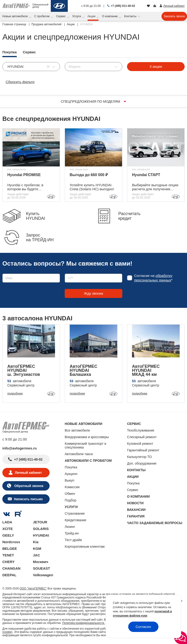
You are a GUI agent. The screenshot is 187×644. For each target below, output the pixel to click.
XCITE (8, 529)
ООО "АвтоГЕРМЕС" (33, 589)
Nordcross (11, 542)
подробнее (15, 393)
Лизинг (70, 527)
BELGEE (10, 549)
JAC (37, 555)
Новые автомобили (15, 16)
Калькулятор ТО (139, 457)
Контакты (131, 16)
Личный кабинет (28, 473)
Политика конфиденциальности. (84, 623)
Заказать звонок (174, 16)
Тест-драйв (73, 540)
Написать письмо (28, 499)
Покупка (71, 467)
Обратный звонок (28, 486)
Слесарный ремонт (142, 437)
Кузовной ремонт (140, 444)
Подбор (70, 500)
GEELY (8, 535)
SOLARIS (41, 529)
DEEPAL (9, 575)
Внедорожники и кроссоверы (87, 437)
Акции (92, 16)
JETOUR (40, 522)
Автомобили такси (79, 454)
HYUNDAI (41, 535)
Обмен (70, 494)
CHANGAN (11, 568)
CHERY (8, 562)
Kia (36, 542)
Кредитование (76, 520)
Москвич (41, 562)
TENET (8, 555)
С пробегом (42, 16)
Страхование (75, 513)
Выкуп (69, 480)
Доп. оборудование (142, 463)
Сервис (61, 16)
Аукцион (71, 474)
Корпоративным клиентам (85, 547)
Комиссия (72, 487)
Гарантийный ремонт (143, 450)
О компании (110, 16)
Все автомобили (77, 430)
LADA (7, 522)
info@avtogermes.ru (20, 448)
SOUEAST (42, 568)
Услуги (77, 16)
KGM (37, 549)
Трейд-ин (72, 533)
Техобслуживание (141, 430)
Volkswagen (43, 575)
